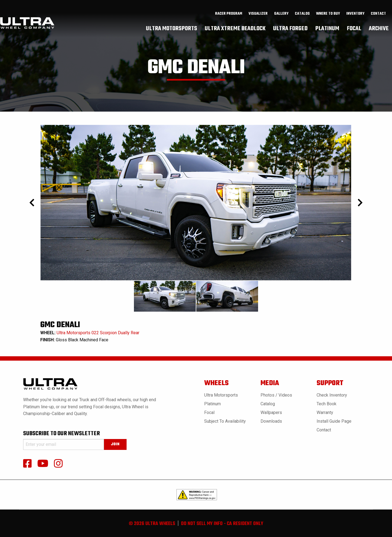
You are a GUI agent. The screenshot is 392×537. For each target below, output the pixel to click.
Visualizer (258, 14)
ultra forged (290, 29)
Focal (209, 412)
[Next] (360, 203)
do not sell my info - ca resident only (222, 524)
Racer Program (229, 14)
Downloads (271, 421)
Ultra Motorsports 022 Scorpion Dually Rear (98, 333)
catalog (302, 14)
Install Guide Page (334, 421)
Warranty (325, 412)
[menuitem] (229, 14)
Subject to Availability (225, 421)
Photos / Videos (276, 395)
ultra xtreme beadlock (235, 29)
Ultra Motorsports (221, 395)
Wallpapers (271, 412)
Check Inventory (332, 395)
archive (379, 29)
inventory (355, 14)
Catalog (268, 404)
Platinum (212, 404)
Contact (378, 14)
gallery (281, 14)
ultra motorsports (171, 29)
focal (354, 29)
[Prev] (32, 203)
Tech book (327, 404)
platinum (327, 29)
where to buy (328, 14)
